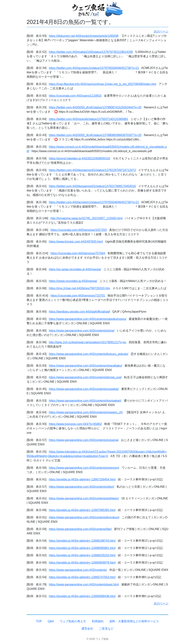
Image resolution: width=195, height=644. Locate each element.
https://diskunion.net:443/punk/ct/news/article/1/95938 (84, 36)
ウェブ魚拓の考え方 (73, 621)
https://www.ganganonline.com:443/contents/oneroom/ (84, 468)
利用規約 (98, 621)
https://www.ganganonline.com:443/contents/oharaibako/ (86, 366)
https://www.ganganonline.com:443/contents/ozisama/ (84, 440)
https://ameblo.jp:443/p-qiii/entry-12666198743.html (82, 541)
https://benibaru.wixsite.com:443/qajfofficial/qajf (79, 312)
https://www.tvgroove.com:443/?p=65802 (75, 424)
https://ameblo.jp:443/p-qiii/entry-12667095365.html (82, 510)
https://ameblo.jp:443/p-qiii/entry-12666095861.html (82, 548)
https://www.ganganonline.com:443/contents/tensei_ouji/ (85, 377)
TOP (39, 621)
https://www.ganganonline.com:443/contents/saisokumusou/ (88, 319)
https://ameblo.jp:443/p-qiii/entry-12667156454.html (82, 479)
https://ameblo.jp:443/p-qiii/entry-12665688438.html (82, 596)
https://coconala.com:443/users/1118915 (75, 96)
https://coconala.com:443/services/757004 (78, 253)
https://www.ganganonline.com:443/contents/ (78, 570)
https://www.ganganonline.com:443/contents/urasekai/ (84, 389)
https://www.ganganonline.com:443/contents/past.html (84, 584)
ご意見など (106, 629)
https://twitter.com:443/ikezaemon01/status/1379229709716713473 (92, 170)
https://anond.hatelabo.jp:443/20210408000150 (80, 158)
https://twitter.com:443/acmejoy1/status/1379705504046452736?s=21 (94, 68)
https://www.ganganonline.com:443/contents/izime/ (82, 331)
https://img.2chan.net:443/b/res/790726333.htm (80, 288)
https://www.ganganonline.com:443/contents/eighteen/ (84, 498)
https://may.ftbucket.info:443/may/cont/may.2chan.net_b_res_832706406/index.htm (103, 84)
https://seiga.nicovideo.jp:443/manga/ (73, 281)
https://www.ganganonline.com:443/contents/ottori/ (82, 487)
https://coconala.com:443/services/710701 (78, 296)
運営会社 (87, 629)
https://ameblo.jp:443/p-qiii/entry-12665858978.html (82, 563)
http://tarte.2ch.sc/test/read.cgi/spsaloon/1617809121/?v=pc (88, 342)
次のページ (161, 31)
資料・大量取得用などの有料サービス (134, 621)
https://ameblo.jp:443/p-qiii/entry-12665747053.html (82, 577)
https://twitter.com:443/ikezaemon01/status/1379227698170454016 (92, 186)
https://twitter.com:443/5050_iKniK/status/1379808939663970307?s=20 (95, 135)
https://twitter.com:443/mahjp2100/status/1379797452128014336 (91, 52)
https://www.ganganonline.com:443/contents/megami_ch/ (86, 412)
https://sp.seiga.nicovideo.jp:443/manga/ (75, 269)
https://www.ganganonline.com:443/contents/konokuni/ (84, 517)
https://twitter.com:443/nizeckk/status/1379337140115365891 (89, 119)
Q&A (51, 621)
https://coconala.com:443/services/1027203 (79, 230)
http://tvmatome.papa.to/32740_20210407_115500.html (87, 218)
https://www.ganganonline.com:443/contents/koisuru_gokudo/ (89, 354)
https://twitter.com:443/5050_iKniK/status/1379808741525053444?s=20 (95, 107)
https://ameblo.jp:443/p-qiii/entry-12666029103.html (82, 555)
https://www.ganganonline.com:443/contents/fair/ (80, 529)
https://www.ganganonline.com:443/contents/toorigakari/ (85, 401)
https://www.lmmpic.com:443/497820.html (76, 242)
